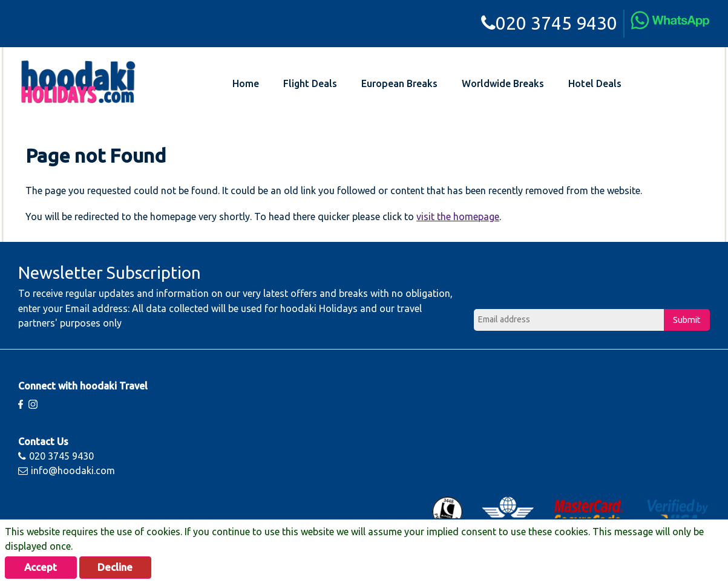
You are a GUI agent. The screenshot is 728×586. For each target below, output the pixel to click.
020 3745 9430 (549, 23)
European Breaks (399, 83)
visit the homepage (458, 216)
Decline (124, 567)
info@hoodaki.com (67, 470)
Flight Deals (310, 83)
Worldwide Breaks (503, 83)
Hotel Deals (595, 83)
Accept (44, 567)
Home (246, 83)
